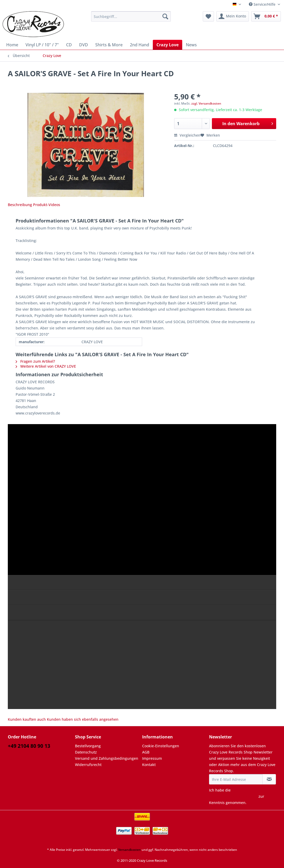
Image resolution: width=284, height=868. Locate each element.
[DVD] (84, 45)
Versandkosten (130, 850)
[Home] (12, 45)
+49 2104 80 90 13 (29, 746)
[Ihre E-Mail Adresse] (236, 779)
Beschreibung (20, 205)
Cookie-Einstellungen (161, 746)
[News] (191, 45)
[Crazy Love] (168, 45)
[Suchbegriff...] (131, 16)
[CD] (69, 45)
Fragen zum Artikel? (35, 361)
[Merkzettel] (208, 16)
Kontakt (149, 765)
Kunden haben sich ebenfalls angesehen (83, 719)
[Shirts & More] (109, 45)
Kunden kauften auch (27, 719)
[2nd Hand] (140, 45)
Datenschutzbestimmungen (233, 796)
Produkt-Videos (47, 205)
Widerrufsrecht (88, 765)
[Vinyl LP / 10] (42, 45)
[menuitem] (131, 19)
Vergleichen (187, 135)
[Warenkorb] (266, 16)
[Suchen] (165, 16)
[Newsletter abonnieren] (269, 779)
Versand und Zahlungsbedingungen (107, 758)
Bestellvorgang (88, 746)
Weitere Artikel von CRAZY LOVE (46, 366)
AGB (146, 752)
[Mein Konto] (233, 16)
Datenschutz (86, 752)
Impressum (152, 758)
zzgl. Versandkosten (206, 103)
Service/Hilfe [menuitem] (263, 4)
